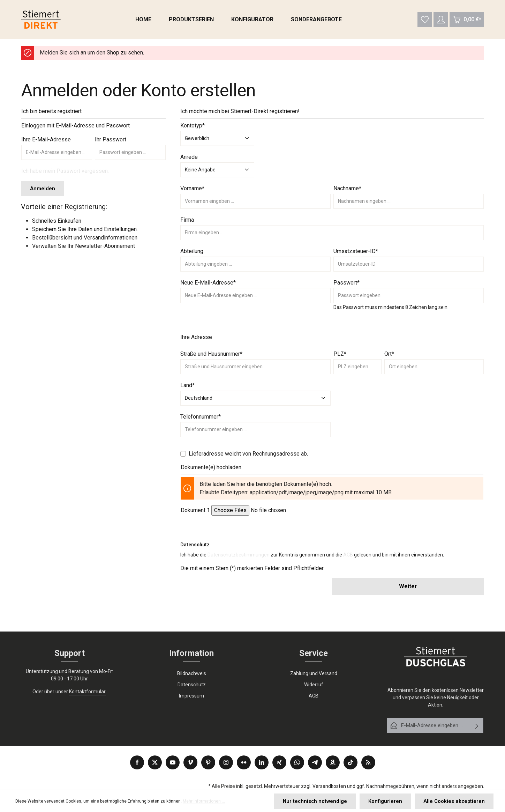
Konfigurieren (391, 802)
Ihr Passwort (111, 142)
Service (314, 654)
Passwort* (346, 285)
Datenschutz (192, 685)
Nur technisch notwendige (325, 802)
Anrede (189, 160)
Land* (187, 388)
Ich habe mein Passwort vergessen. (65, 174)
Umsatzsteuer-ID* (356, 254)
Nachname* (347, 191)
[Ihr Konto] (441, 21)
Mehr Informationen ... (204, 802)
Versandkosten (329, 786)
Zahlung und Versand (314, 674)
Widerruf (314, 685)
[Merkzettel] (424, 21)
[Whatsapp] (297, 762)
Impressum (191, 696)
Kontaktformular (87, 692)
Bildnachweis (192, 674)
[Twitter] (155, 762)
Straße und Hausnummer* (211, 357)
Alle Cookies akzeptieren (456, 802)
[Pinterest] (208, 762)
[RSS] (368, 762)
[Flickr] (244, 762)
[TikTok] (351, 762)
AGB (348, 558)
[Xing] (279, 762)
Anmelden (42, 191)
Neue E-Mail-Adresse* (208, 285)
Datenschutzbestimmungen (239, 558)
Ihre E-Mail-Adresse (46, 142)
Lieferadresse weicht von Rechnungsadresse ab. (248, 456)
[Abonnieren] (477, 726)
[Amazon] (333, 762)
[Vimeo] (190, 762)
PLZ (340, 357)
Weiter (408, 589)
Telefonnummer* (201, 419)
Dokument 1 (195, 513)
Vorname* (192, 191)
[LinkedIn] (262, 762)
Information (191, 654)
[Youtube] (173, 762)
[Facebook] (137, 762)
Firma (187, 223)
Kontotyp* (193, 128)
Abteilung (192, 254)
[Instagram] (226, 762)
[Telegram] (315, 762)
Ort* (389, 357)
